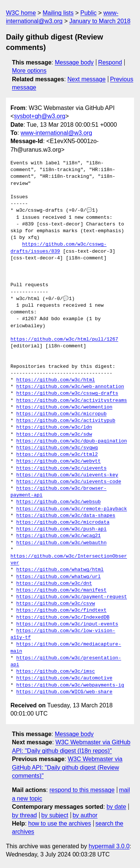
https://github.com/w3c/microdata (63, 523)
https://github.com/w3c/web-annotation (70, 387)
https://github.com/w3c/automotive (64, 678)
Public (88, 13)
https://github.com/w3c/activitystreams (72, 401)
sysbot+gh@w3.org (40, 116)
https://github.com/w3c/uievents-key (67, 475)
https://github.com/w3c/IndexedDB (63, 618)
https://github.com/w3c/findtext (62, 610)
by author (85, 815)
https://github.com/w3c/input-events (67, 624)
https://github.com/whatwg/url (59, 577)
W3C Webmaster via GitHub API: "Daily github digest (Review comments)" (67, 767)
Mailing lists (58, 13)
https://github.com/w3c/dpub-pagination (72, 441)
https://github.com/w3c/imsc (56, 672)
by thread (24, 815)
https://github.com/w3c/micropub (62, 414)
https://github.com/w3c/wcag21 (59, 536)
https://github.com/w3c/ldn (54, 427)
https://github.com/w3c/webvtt (59, 461)
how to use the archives (60, 823)
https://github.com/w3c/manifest (62, 590)
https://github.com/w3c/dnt (54, 584)
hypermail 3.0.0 (109, 846)
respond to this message (82, 790)
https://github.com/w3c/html (56, 380)
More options (29, 71)
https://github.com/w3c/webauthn (62, 543)
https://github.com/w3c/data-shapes (66, 516)
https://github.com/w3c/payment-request (72, 597)
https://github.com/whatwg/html (60, 570)
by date (116, 807)
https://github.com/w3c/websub (59, 502)
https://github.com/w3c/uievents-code (69, 482)
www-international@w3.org (56, 133)
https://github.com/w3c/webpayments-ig (70, 685)
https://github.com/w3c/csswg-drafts (67, 394)
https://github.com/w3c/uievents (62, 468)
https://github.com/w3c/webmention (64, 407)
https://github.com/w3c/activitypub (66, 421)
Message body (74, 62)
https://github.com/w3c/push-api (62, 529)
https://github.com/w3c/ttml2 (57, 455)
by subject (55, 815)
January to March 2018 (100, 21)
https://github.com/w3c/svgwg (57, 448)
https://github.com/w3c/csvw (56, 604)
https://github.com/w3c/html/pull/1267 (64, 340)
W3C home (21, 13)
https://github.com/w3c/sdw (54, 435)
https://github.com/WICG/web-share (64, 692)
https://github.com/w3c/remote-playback (72, 509)
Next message (87, 79)
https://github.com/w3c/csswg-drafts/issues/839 (58, 248)
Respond (110, 62)
